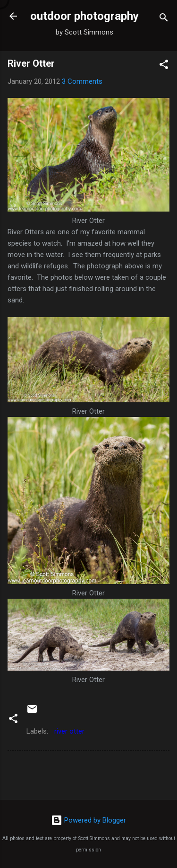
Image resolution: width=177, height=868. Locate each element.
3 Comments (82, 81)
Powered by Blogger (88, 820)
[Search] (164, 19)
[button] (164, 66)
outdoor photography (84, 16)
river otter (69, 731)
